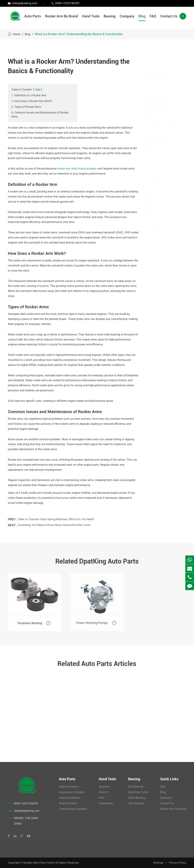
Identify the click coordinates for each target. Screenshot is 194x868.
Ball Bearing (156, 204)
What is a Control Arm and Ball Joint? (34, 726)
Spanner (153, 151)
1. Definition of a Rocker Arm (29, 95)
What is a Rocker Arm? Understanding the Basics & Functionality (79, 34)
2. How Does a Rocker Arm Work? (32, 101)
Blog (142, 16)
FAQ (153, 16)
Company (127, 16)
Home (17, 34)
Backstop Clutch (159, 213)
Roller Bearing (157, 222)
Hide (38, 90)
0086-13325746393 (67, 3)
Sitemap (158, 863)
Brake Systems (158, 115)
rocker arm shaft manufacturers (77, 166)
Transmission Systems (163, 124)
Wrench (152, 159)
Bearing (110, 16)
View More (22, 737)
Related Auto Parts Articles (97, 666)
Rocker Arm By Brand (62, 16)
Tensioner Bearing (30, 620)
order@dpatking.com (24, 3)
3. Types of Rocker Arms (26, 107)
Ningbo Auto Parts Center (39, 863)
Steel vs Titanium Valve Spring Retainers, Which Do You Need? (56, 517)
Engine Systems (158, 89)
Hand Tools (91, 16)
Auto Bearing (156, 230)
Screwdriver (155, 177)
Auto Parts (33, 16)
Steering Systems (159, 106)
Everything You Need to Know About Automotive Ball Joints (54, 522)
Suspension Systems (162, 97)
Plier (150, 168)
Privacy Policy (178, 863)
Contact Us (169, 16)
